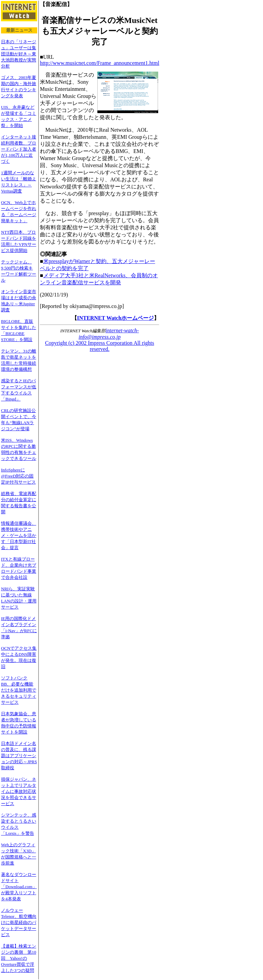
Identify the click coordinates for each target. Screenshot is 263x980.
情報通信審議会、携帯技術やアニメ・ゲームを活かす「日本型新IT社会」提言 (19, 535)
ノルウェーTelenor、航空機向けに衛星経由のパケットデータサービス (19, 922)
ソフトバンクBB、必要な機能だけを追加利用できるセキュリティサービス (19, 690)
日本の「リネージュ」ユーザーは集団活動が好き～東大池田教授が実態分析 (19, 54)
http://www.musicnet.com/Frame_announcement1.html (100, 63)
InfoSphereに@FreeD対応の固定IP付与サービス (18, 476)
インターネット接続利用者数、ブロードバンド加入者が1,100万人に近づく (19, 149)
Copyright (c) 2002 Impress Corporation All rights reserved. (100, 346)
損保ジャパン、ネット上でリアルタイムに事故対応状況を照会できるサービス (19, 791)
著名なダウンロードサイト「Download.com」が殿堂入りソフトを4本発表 (19, 887)
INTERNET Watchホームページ (115, 318)
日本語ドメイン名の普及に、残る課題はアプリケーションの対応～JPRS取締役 (19, 756)
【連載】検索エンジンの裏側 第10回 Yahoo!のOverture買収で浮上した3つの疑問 (19, 958)
